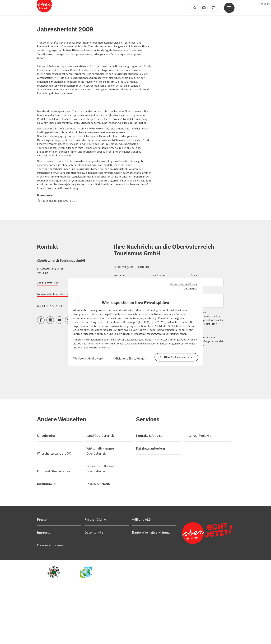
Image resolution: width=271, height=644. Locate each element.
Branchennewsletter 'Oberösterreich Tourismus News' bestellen (159, 387)
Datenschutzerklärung (184, 284)
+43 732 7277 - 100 (48, 340)
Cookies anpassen (50, 602)
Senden (128, 416)
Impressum (190, 288)
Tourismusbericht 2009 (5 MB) (59, 257)
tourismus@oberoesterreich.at (55, 350)
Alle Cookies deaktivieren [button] (88, 358)
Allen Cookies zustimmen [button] (179, 357)
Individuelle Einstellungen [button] (129, 358)
